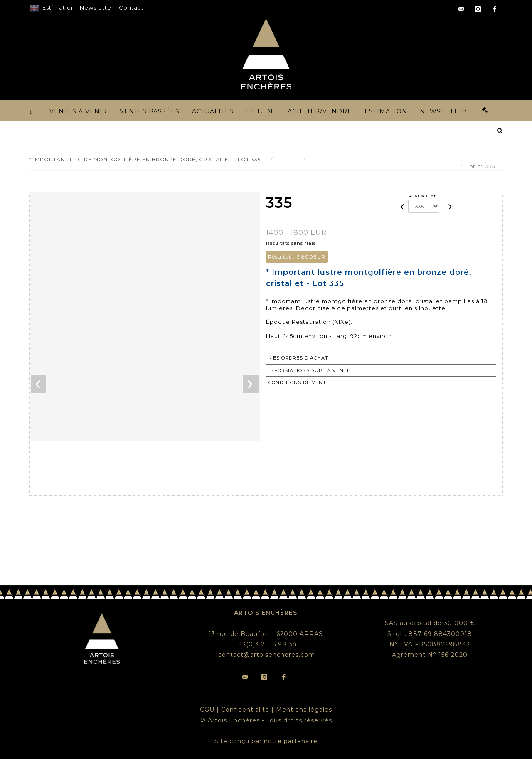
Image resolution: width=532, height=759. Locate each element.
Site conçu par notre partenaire (266, 741)
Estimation (59, 7)
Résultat (288, 159)
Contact (131, 7)
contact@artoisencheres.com (267, 655)
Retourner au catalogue (307, 395)
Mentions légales (304, 710)
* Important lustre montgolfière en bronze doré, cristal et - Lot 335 (403, 159)
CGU (207, 710)
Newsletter (97, 7)
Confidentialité (245, 710)
